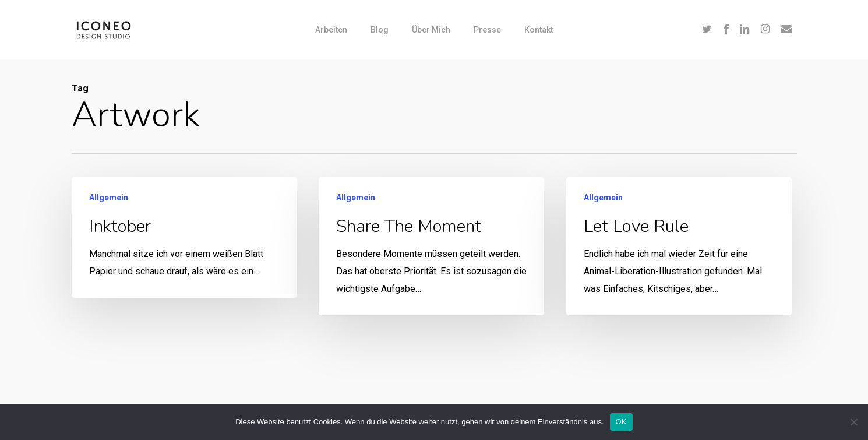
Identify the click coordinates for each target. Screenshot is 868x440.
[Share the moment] (431, 246)
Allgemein (109, 198)
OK (621, 422)
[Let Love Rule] (679, 251)
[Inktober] (184, 237)
